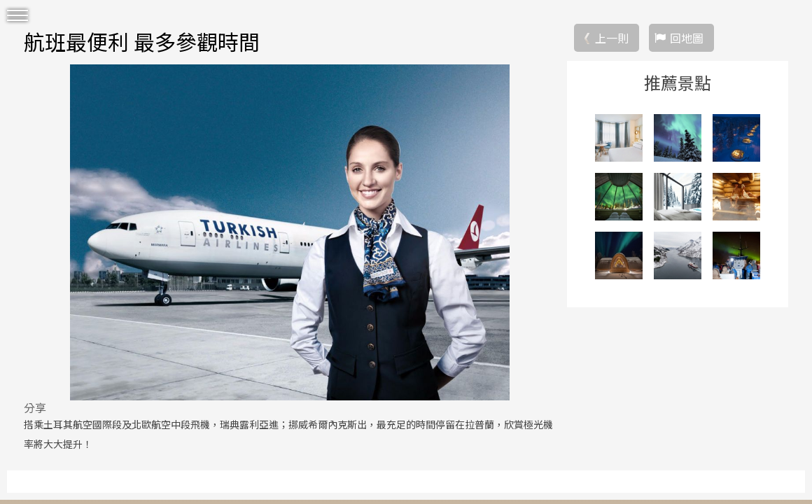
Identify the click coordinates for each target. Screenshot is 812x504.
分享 (35, 407)
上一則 (612, 38)
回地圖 (687, 38)
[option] (290, 232)
